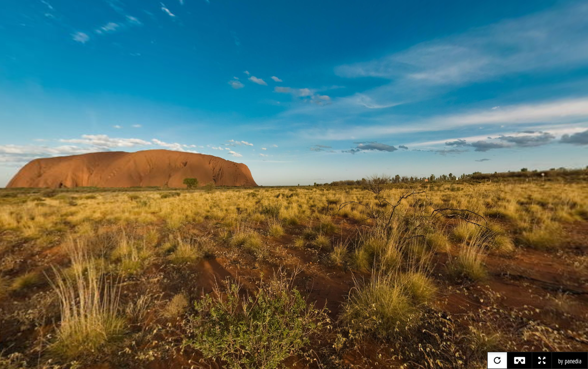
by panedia (570, 361)
